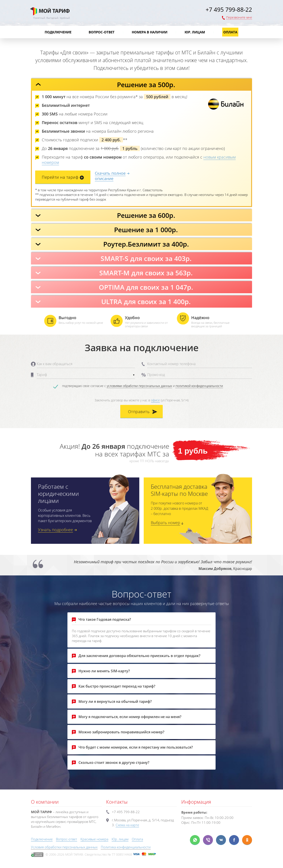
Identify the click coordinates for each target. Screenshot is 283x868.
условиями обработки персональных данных (139, 386)
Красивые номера (94, 839)
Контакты (117, 802)
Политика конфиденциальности (126, 847)
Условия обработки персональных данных (64, 847)
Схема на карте (127, 825)
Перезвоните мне (239, 17)
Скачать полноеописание (110, 176)
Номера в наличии (150, 32)
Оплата (230, 32)
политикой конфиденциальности (199, 386)
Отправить (139, 412)
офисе (155, 400)
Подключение (58, 32)
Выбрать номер (165, 523)
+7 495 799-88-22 (229, 10)
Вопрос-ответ (102, 32)
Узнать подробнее (55, 530)
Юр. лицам (195, 32)
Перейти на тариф (60, 177)
